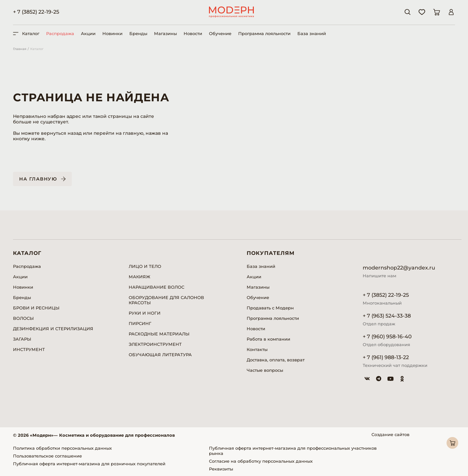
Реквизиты (221, 469)
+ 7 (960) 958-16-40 (387, 337)
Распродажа (60, 33)
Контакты (257, 349)
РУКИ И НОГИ (145, 313)
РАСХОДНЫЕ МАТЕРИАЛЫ (159, 334)
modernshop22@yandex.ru (399, 268)
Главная (20, 49)
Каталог (37, 49)
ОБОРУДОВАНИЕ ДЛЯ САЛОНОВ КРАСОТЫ (166, 300)
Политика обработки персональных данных (62, 448)
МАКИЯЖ (139, 277)
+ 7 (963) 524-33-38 (387, 316)
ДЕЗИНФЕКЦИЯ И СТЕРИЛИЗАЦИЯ (53, 329)
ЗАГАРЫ (22, 339)
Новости (193, 33)
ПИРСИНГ (140, 323)
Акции (88, 33)
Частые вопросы (265, 370)
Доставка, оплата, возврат (276, 360)
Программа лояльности (264, 33)
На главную (38, 179)
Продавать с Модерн (270, 308)
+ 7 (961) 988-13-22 (386, 357)
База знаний (312, 33)
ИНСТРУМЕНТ (29, 349)
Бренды (138, 33)
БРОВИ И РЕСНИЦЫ (36, 308)
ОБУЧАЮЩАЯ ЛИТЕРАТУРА (160, 355)
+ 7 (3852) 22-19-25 (36, 12)
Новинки (112, 33)
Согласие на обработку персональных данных (261, 461)
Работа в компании (268, 339)
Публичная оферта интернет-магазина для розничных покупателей (89, 464)
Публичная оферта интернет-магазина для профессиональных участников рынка (293, 451)
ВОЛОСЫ (23, 318)
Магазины (165, 33)
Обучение (220, 33)
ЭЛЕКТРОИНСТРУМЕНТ (155, 344)
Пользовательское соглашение (47, 456)
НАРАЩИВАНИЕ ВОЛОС (156, 287)
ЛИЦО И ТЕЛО (145, 266)
